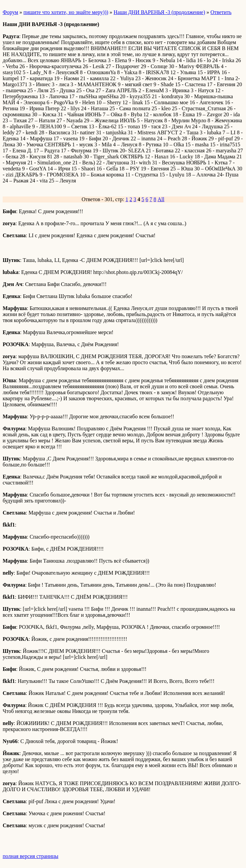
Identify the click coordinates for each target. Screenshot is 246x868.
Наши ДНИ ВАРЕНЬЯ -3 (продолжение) (159, 12)
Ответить (221, 12)
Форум (10, 12)
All (161, 199)
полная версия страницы (31, 856)
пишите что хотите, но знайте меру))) (66, 12)
